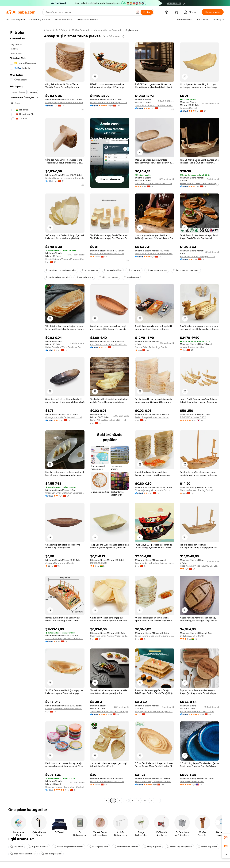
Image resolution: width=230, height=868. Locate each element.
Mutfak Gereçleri (80, 30)
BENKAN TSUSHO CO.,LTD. (193, 417)
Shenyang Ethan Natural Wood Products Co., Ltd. (110, 636)
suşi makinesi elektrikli (58, 277)
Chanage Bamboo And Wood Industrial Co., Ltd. (65, 709)
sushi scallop (131, 277)
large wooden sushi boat (23, 854)
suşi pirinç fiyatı (84, 277)
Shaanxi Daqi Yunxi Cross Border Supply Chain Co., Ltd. (110, 711)
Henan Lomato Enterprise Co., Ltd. (197, 711)
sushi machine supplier (126, 847)
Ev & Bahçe (62, 30)
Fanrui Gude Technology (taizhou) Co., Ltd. (155, 563)
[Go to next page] (158, 800)
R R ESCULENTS (98, 563)
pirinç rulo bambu (108, 277)
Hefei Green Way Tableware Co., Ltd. (153, 781)
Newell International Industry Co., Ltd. (109, 102)
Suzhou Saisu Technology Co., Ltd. (152, 347)
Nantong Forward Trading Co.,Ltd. (197, 490)
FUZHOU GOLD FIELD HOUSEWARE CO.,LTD (200, 183)
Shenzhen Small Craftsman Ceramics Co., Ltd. (65, 493)
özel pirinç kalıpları (52, 854)
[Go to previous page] (107, 800)
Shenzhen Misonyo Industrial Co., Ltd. (154, 183)
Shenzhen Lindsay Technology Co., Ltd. (65, 787)
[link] (226, 838)
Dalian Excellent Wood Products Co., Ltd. (65, 347)
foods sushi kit (90, 270)
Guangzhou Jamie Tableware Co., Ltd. (64, 417)
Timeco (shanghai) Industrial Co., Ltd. (153, 490)
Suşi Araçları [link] (132, 30)
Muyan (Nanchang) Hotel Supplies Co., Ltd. (155, 711)
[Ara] (147, 12)
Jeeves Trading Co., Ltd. (192, 347)
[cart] (177, 13)
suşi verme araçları (157, 270)
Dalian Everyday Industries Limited (152, 417)
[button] (137, 12)
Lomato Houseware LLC (192, 781)
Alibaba (48, 30)
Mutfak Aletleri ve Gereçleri (107, 30)
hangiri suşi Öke (113, 270)
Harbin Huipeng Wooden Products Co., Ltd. (65, 259)
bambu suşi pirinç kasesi (179, 847)
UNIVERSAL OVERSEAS (192, 636)
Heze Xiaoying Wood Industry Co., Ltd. (199, 566)
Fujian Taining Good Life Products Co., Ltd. (155, 636)
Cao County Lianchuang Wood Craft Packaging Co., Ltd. (110, 344)
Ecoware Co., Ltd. (189, 108)
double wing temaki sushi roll (69, 847)
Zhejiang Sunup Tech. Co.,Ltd (60, 563)
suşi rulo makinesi (38, 847)
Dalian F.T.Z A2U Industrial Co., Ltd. (107, 254)
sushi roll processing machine (61, 270)
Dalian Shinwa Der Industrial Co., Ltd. (108, 420)
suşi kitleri (17, 847)
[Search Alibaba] (89, 12)
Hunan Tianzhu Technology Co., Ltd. (198, 256)
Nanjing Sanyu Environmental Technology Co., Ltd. (65, 102)
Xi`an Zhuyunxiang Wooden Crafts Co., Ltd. (65, 638)
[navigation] (24, 416)
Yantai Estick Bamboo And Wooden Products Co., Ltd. (155, 105)
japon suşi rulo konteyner (186, 270)
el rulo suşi (134, 270)
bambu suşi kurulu (208, 847)
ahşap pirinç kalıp (99, 847)
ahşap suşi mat (152, 847)
